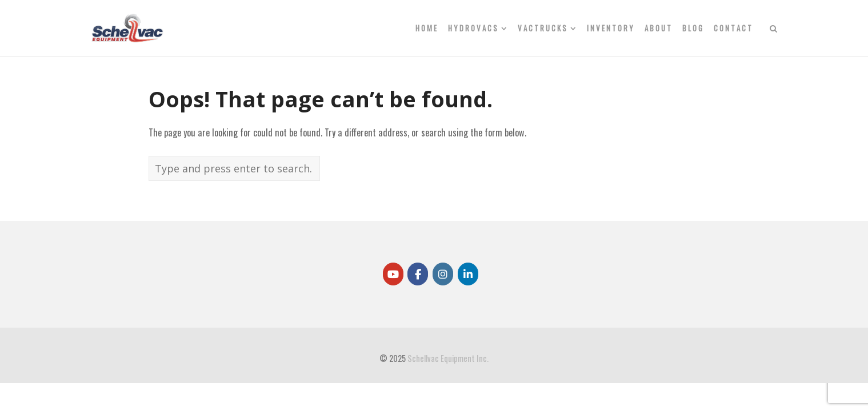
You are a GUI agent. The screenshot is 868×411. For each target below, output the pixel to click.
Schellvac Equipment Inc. (448, 358)
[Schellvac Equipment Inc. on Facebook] (418, 274)
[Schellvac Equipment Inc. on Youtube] (393, 274)
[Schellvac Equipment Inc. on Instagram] (443, 274)
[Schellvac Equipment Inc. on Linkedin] (468, 274)
